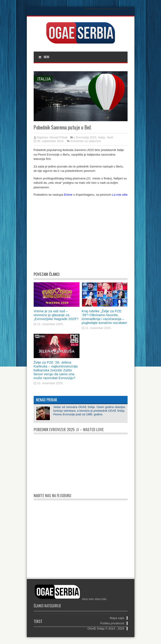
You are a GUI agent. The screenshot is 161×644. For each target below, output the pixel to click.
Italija (101, 137)
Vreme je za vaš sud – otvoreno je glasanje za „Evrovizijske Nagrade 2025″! (56, 315)
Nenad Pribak (59, 137)
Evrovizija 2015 (86, 137)
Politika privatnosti (112, 623)
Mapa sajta (117, 618)
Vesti (110, 137)
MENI (44, 57)
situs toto (88, 599)
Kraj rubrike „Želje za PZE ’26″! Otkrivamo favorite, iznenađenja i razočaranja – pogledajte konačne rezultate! (105, 317)
